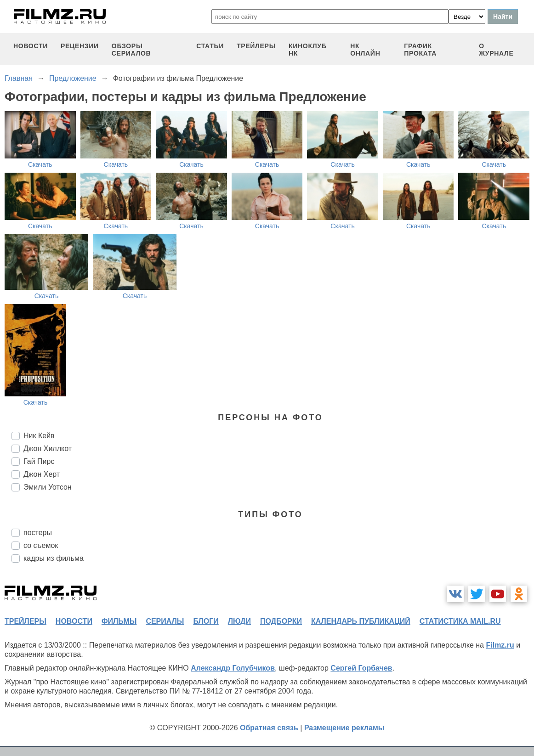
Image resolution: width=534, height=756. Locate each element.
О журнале (496, 50)
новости (31, 46)
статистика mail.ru (460, 621)
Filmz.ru (500, 645)
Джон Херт (42, 474)
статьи (210, 46)
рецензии (80, 46)
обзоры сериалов (131, 50)
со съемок (41, 545)
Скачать (40, 164)
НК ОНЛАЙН (365, 50)
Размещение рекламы (344, 728)
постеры (38, 533)
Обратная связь (269, 728)
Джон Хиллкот (48, 449)
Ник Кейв (39, 436)
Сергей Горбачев (361, 668)
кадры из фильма (54, 558)
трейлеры (256, 46)
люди (239, 621)
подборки (281, 621)
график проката (420, 50)
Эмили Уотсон (48, 487)
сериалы (165, 621)
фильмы (119, 621)
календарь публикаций (361, 621)
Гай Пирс (39, 461)
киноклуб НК (307, 50)
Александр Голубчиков (233, 668)
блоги (206, 621)
